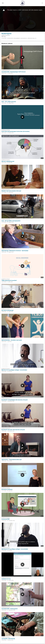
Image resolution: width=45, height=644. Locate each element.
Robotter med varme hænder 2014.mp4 (11, 191)
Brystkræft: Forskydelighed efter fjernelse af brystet (15, 400)
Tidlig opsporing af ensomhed (9, 280)
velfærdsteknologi (31, 38)
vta (36, 38)
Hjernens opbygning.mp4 (8, 161)
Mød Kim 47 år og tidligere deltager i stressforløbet (14, 370)
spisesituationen (24, 38)
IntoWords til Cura (6, 579)
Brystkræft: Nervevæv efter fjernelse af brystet (13, 430)
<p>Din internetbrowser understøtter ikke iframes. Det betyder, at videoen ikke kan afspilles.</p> (22, 19)
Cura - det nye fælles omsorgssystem (11, 221)
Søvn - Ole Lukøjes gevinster (9, 102)
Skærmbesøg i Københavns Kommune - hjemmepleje (15, 251)
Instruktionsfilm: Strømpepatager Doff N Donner (14, 72)
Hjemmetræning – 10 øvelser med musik (12, 340)
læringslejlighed (17, 38)
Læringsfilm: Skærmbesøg (8, 639)
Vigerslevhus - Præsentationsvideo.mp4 (12, 460)
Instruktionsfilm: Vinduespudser (10, 609)
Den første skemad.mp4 (7, 310)
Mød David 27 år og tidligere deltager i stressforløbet (15, 549)
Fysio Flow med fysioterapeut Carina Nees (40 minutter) (15, 131)
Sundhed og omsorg (6, 35)
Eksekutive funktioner (7, 489)
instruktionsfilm (10, 38)
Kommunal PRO (6, 519)
